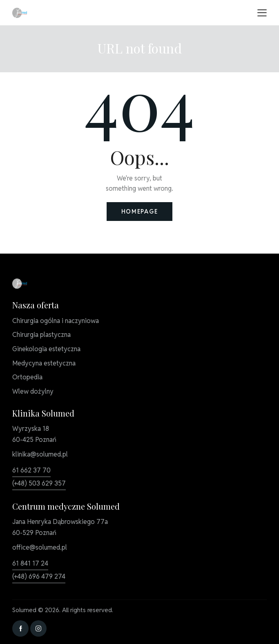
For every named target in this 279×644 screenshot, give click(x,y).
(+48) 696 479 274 (39, 576)
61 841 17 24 (30, 563)
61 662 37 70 (31, 470)
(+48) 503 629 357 (39, 483)
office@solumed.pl (40, 547)
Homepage (140, 212)
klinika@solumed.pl (40, 454)
